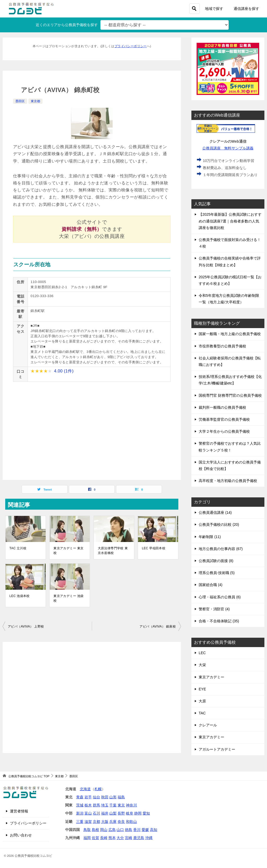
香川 (137, 830)
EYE (202, 689)
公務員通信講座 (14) (215, 513)
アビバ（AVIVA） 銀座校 (158, 626)
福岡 (87, 838)
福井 (105, 813)
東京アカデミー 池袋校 (68, 598)
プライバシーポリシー (131, 46)
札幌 (98, 789)
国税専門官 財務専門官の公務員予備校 (230, 395)
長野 (121, 813)
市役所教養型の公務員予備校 (222, 346)
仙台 (96, 797)
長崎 (104, 838)
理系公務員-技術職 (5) (217, 573)
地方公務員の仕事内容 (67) (221, 549)
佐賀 (95, 838)
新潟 (80, 813)
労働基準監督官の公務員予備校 (224, 419)
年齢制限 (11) (210, 537)
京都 (96, 822)
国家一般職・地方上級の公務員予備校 (230, 334)
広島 (112, 830)
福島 (121, 797)
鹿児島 (139, 838)
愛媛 (145, 830)
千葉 (113, 805)
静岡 (138, 813)
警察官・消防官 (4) (214, 609)
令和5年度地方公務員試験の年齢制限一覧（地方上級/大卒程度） (229, 299)
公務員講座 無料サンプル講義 (228, 148)
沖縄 (149, 838)
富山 (88, 813)
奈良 (121, 822)
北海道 (85, 789)
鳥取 (87, 830)
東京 (121, 805)
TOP (29, 776)
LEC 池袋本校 (20, 596)
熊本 (112, 838)
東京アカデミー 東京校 (68, 551)
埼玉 (105, 805)
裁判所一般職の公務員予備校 (222, 407)
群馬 (96, 805)
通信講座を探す (246, 9)
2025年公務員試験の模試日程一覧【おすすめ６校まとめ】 (230, 280)
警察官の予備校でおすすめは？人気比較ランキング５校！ (230, 447)
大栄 (202, 665)
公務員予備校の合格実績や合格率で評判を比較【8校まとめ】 (230, 261)
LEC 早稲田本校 (154, 548)
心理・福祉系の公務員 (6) (220, 597)
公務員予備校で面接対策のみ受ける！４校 (230, 243)
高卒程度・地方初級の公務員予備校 (228, 481)
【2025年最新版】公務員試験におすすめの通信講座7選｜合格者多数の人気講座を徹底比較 (230, 221)
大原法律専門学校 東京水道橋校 (113, 551)
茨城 (80, 805)
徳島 (129, 830)
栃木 (88, 805)
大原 (202, 701)
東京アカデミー (211, 677)
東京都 (35, 101)
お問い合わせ (21, 835)
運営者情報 (19, 811)
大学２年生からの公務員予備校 (224, 431)
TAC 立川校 (18, 548)
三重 (80, 822)
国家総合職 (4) (211, 585)
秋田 (105, 797)
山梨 (113, 813)
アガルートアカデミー (217, 749)
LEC (202, 653)
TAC (202, 713)
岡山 (104, 830)
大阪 (105, 822)
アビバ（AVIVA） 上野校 (26, 626)
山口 (120, 830)
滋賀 (88, 822)
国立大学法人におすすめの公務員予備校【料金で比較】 (230, 465)
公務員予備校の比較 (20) (219, 525)
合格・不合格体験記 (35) (219, 621)
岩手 (88, 797)
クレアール (208, 725)
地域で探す (214, 9)
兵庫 (113, 822)
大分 (120, 838)
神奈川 (131, 805)
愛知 (146, 813)
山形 (113, 797)
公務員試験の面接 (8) (216, 561)
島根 (95, 830)
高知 (154, 830)
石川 (96, 813)
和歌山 (131, 822)
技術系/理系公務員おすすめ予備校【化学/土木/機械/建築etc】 (230, 380)
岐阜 (130, 813)
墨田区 (20, 101)
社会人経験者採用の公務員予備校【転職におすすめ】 (230, 361)
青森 (80, 797)
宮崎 (129, 838)
